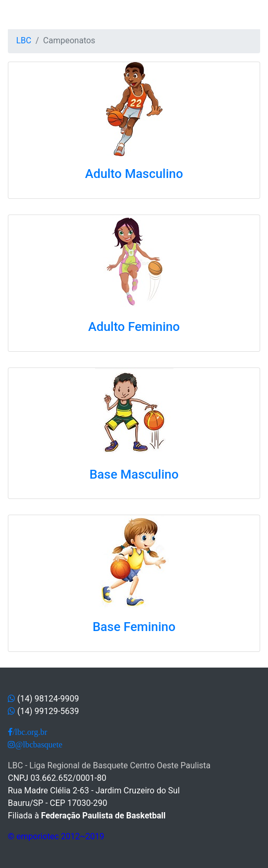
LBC (24, 40)
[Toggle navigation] (23, 15)
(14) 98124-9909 (48, 699)
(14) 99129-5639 (48, 711)
